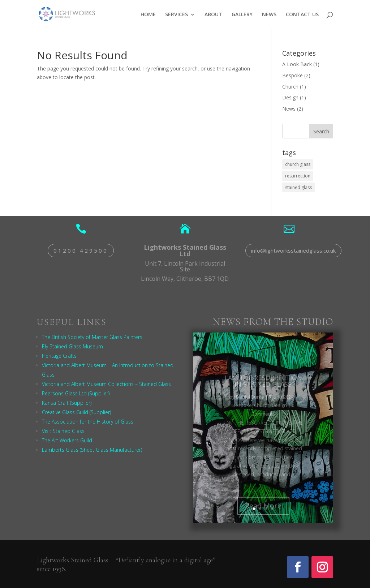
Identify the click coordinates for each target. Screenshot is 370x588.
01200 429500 (81, 250)
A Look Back (297, 64)
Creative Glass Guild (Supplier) (76, 412)
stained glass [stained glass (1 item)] (298, 187)
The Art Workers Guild (67, 440)
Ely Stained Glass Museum (72, 346)
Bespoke (292, 75)
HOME (148, 15)
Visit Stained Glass (63, 431)
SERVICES (177, 15)
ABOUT (213, 15)
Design (290, 97)
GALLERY (242, 15)
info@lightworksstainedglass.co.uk (293, 250)
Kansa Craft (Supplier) (67, 403)
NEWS (269, 15)
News (289, 109)
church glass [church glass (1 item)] (298, 164)
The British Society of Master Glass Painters (92, 337)
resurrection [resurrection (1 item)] (298, 176)
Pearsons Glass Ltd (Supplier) (76, 393)
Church (290, 87)
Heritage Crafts (59, 356)
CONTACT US (302, 15)
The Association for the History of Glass (88, 422)
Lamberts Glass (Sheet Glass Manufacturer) (92, 450)
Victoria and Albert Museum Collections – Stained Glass (106, 384)
